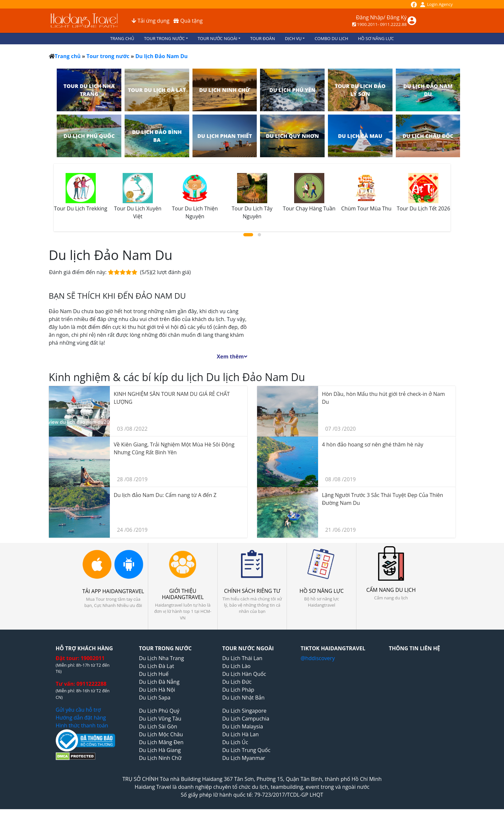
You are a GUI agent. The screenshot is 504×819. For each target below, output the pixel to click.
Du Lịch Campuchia (246, 719)
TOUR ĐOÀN (263, 38)
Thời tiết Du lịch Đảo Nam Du (356, 309)
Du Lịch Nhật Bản (243, 698)
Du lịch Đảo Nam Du (162, 56)
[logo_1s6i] (84, 20)
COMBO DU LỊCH (331, 38)
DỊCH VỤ (293, 38)
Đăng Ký (397, 17)
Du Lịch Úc (235, 742)
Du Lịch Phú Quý (159, 711)
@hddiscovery (318, 658)
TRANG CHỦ (122, 38)
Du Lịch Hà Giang (160, 750)
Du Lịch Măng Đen (161, 742)
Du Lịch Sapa (155, 698)
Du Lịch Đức (237, 682)
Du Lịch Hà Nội (157, 690)
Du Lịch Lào (236, 666)
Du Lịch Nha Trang (161, 658)
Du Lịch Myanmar (244, 758)
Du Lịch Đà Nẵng (159, 682)
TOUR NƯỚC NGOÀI (218, 38)
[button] (248, 235)
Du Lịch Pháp (238, 690)
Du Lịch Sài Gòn (158, 726)
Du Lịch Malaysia (243, 726)
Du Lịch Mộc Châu (161, 734)
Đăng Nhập (370, 17)
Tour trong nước (108, 56)
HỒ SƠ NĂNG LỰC (376, 38)
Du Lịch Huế (154, 674)
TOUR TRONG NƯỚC (164, 38)
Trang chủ (68, 56)
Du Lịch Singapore (244, 711)
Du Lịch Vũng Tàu (160, 719)
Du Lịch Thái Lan (242, 658)
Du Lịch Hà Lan (241, 734)
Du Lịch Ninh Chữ (160, 758)
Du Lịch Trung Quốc (246, 750)
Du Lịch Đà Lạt (157, 666)
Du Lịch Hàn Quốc (244, 674)
